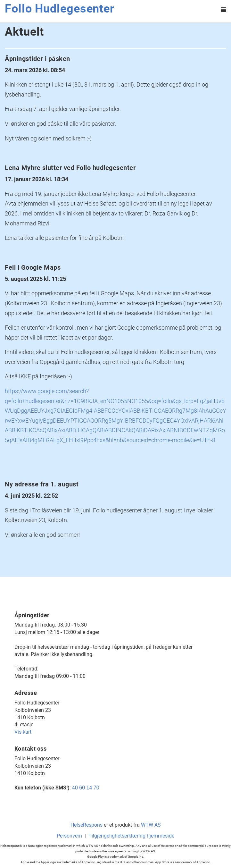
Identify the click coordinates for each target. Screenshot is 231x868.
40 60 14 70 (86, 788)
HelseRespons (87, 825)
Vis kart (23, 732)
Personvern (69, 836)
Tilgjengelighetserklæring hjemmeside (131, 836)
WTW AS (151, 825)
